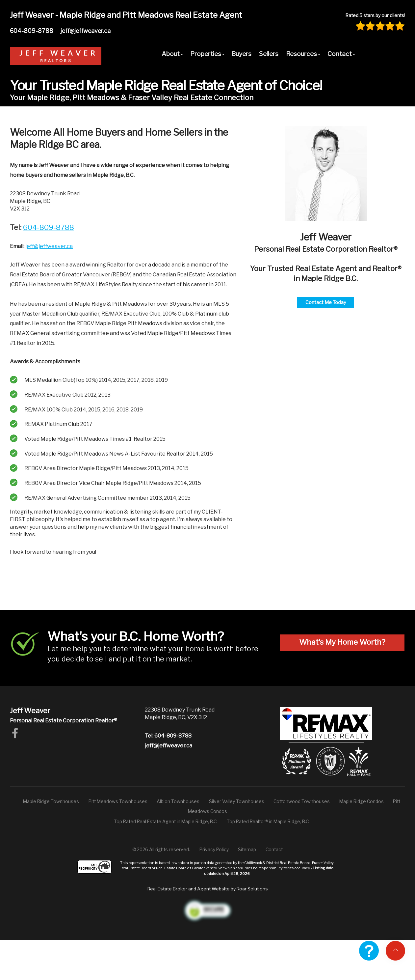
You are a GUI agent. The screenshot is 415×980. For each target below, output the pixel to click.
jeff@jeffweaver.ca (86, 31)
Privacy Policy (214, 850)
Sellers (269, 54)
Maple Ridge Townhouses (51, 801)
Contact (274, 850)
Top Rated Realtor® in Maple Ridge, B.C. (268, 822)
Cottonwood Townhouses (302, 801)
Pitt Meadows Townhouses (118, 801)
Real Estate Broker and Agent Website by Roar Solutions (208, 889)
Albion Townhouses (178, 801)
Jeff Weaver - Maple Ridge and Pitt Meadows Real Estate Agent (126, 15)
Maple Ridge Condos (362, 801)
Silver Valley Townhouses (237, 801)
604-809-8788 (32, 31)
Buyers (241, 54)
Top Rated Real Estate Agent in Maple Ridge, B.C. (166, 822)
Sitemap (247, 850)
